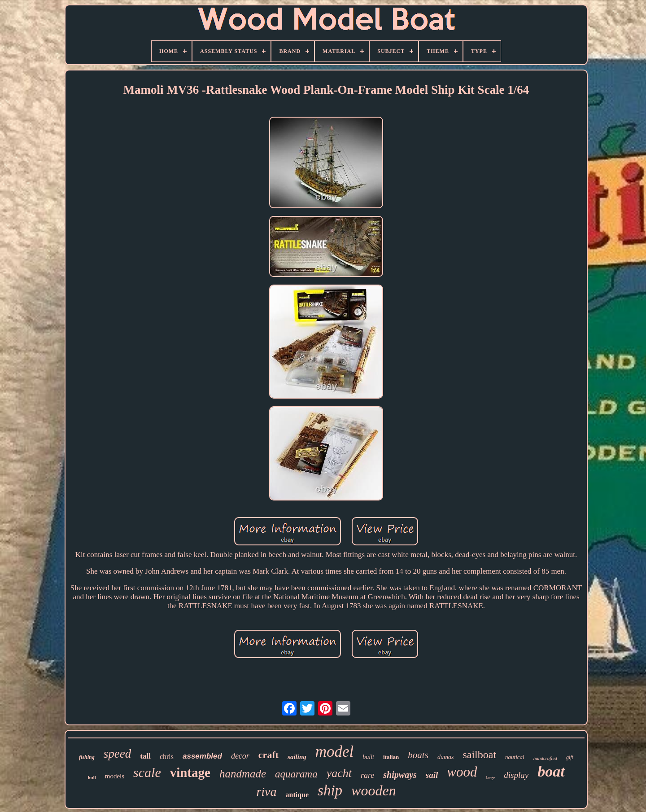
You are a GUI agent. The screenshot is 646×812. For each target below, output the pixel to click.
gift (570, 757)
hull (92, 777)
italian (391, 757)
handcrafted (545, 758)
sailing (297, 757)
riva (266, 792)
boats (418, 755)
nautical (515, 757)
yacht (339, 773)
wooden (374, 790)
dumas (446, 757)
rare (367, 775)
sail (432, 775)
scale (147, 772)
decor (240, 756)
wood (462, 772)
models (115, 776)
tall (145, 756)
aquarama (296, 774)
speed (117, 754)
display (516, 775)
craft (268, 755)
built (368, 757)
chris (167, 757)
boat (551, 771)
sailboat (479, 755)
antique (297, 795)
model (335, 752)
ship (330, 790)
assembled (202, 756)
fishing (87, 757)
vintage (190, 772)
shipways (400, 775)
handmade (243, 774)
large (490, 778)
